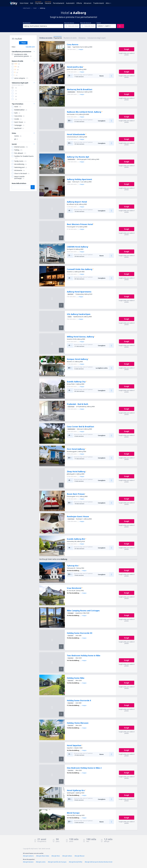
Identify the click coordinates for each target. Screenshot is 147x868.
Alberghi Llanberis (28, 856)
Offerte (79, 3)
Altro (108, 3)
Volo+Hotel (24, 3)
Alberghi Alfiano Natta (43, 856)
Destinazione (27, 23)
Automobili (70, 3)
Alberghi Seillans (67, 856)
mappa (81, 49)
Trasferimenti (99, 3)
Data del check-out (86, 23)
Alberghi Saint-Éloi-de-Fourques (57, 862)
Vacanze (48, 3)
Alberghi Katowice (28, 862)
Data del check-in (69, 23)
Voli (32, 3)
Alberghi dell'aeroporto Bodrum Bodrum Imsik (99, 862)
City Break (39, 3)
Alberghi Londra (41, 862)
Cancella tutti (30, 47)
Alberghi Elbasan (79, 856)
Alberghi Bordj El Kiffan (76, 862)
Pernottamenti (59, 3)
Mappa (23, 43)
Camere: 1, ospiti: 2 (104, 26)
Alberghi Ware (56, 856)
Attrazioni (88, 3)
